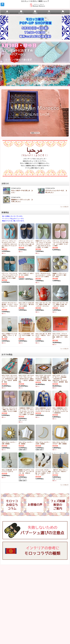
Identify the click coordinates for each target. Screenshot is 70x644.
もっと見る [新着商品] (64, 349)
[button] (2, 4)
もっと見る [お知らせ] (64, 207)
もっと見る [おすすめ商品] (64, 485)
